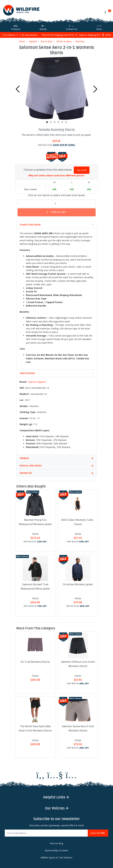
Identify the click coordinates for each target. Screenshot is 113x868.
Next (95, 89)
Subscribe (98, 833)
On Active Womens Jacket (78, 584)
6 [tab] (66, 122)
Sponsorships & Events (56, 850)
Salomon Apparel (37, 382)
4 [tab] (58, 122)
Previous (18, 89)
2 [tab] (51, 122)
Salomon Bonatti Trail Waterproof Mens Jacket (35, 586)
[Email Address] (46, 833)
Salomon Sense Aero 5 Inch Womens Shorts (78, 728)
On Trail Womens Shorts (35, 662)
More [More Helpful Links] (99, 28)
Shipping (24, 458)
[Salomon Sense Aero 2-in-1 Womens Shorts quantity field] (57, 204)
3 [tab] (55, 122)
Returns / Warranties (31, 466)
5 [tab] (62, 122)
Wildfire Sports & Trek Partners (56, 858)
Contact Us (72, 28)
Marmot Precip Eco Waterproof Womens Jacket (35, 522)
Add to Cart (57, 212)
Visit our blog (56, 843)
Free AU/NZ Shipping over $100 (57, 35)
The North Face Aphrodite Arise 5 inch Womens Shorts (35, 728)
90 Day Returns (27, 35)
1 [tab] (47, 122)
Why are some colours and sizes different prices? (56, 175)
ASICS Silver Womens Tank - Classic (78, 522)
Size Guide (82, 170)
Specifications (27, 373)
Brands (43, 28)
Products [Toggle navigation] (16, 28)
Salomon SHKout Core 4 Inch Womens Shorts (78, 664)
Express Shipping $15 (88, 35)
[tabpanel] (57, 88)
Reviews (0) (26, 473)
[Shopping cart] (107, 12)
